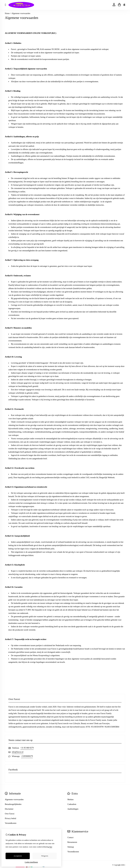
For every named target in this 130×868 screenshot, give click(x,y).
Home (7, 13)
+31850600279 (27, 756)
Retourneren (72, 842)
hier (51, 847)
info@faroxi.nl (18, 752)
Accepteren (18, 856)
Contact (70, 837)
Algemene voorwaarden (21, 13)
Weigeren (45, 856)
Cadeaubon (72, 804)
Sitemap (71, 847)
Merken (70, 800)
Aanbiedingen (73, 809)
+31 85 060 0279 (27, 748)
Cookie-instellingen (31, 862)
